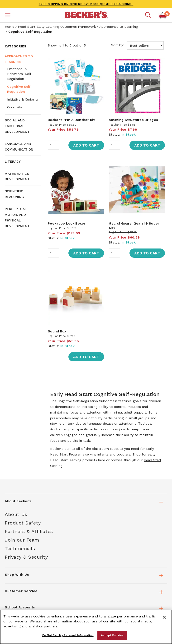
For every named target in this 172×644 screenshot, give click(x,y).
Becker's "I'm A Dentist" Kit (71, 120)
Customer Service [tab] (21, 591)
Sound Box (57, 331)
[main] (106, 257)
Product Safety (23, 523)
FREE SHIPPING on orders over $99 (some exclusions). (86, 4)
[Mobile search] (148, 15)
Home (10, 27)
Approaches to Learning (119, 27)
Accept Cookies (112, 635)
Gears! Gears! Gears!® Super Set (134, 225)
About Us (16, 514)
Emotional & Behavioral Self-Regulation (20, 74)
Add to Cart (86, 145)
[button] (8, 16)
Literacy (13, 161)
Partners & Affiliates (29, 531)
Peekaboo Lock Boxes (67, 223)
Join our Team (22, 540)
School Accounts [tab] (20, 607)
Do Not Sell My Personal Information (68, 635)
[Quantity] (53, 145)
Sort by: (137, 45)
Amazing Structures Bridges (134, 120)
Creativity (14, 107)
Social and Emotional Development (17, 126)
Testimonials (20, 548)
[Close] (164, 617)
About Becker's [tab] (18, 501)
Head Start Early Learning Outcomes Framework (57, 27)
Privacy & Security (26, 557)
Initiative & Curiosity (23, 99)
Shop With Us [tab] (17, 575)
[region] (86, 627)
